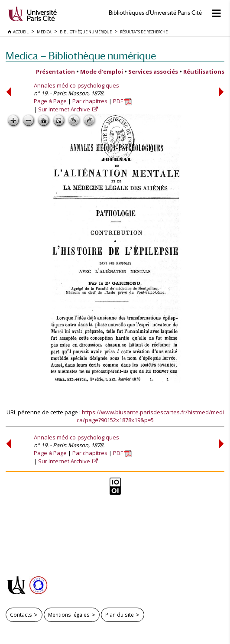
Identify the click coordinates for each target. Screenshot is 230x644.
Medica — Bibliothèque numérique (81, 56)
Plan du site (120, 615)
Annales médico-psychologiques (76, 85)
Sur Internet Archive (65, 109)
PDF (122, 101)
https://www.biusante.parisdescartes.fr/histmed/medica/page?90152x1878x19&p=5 (150, 416)
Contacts (21, 615)
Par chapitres (90, 101)
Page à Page (50, 101)
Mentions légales (69, 615)
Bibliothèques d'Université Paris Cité (155, 13)
